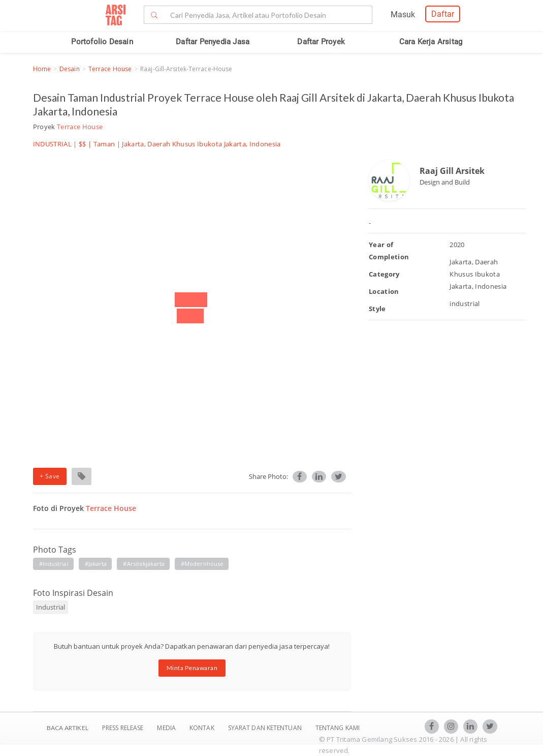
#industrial (54, 564)
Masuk (403, 14)
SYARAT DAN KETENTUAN (266, 728)
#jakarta (96, 564)
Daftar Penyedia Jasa (213, 42)
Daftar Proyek (321, 42)
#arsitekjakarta (144, 564)
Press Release (123, 728)
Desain (70, 69)
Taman (104, 144)
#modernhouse (202, 564)
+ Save (50, 476)
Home (42, 69)
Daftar (443, 14)
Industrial (51, 607)
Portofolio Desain (102, 42)
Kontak (203, 728)
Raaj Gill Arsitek (452, 171)
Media (167, 728)
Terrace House (110, 69)
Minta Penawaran (192, 668)
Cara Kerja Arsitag (431, 42)
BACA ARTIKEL (68, 728)
